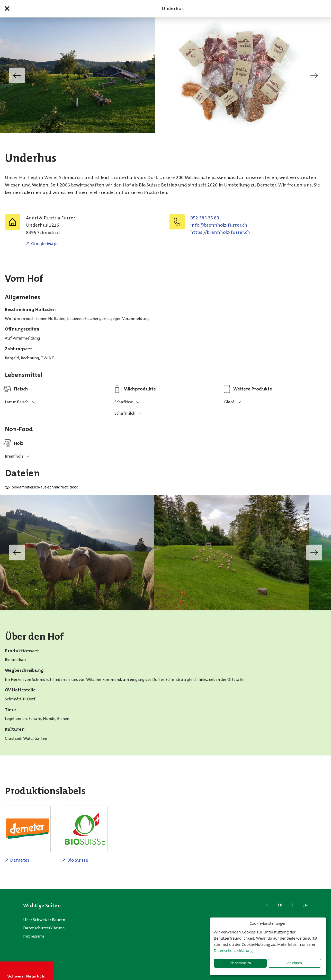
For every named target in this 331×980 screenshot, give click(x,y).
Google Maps (45, 244)
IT (292, 905)
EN (305, 905)
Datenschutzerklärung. (234, 950)
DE (267, 905)
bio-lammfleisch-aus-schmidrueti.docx (45, 487)
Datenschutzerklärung (44, 928)
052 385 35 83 (205, 218)
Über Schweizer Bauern (44, 920)
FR (280, 905)
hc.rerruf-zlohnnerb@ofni (219, 225)
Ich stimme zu (240, 963)
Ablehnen (295, 963)
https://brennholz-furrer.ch (220, 232)
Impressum (34, 936)
